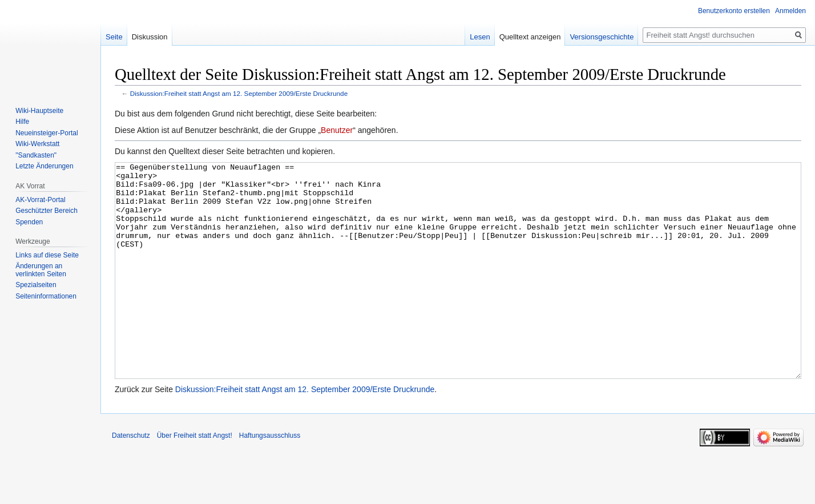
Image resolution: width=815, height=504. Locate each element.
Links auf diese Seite (47, 255)
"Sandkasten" (36, 155)
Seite (114, 37)
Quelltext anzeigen (530, 37)
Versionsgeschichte (602, 37)
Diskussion (150, 37)
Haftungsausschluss (270, 478)
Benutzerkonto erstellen (734, 11)
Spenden (29, 222)
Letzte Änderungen (44, 166)
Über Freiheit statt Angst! (195, 478)
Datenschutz (131, 478)
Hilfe (22, 122)
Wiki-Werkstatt (37, 144)
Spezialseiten (36, 285)
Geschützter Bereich (47, 211)
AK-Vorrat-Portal (40, 200)
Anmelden (790, 11)
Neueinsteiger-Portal (47, 133)
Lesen (480, 37)
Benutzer (337, 130)
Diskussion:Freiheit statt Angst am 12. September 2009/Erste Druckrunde (239, 93)
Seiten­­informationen (46, 296)
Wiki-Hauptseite (39, 111)
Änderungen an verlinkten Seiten (41, 270)
